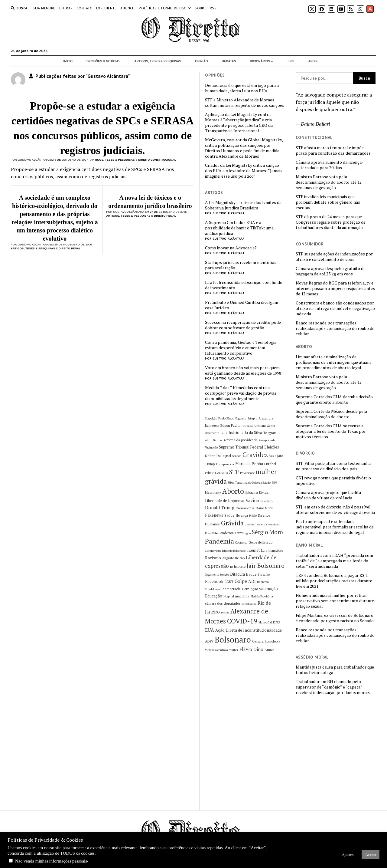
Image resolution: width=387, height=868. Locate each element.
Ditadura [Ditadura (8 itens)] (237, 574)
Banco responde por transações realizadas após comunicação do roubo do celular (335, 328)
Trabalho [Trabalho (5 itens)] (264, 575)
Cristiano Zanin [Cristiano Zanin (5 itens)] (265, 426)
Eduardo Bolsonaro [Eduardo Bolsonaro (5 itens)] (234, 551)
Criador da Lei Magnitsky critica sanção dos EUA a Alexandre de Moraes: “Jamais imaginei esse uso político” (244, 171)
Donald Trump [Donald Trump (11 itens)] (220, 508)
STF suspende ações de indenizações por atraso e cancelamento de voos (334, 257)
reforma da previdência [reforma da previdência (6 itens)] (241, 440)
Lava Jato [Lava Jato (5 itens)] (266, 501)
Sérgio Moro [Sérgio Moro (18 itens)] (267, 532)
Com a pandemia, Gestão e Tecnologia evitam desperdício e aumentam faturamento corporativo (241, 348)
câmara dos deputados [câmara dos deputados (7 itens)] (223, 603)
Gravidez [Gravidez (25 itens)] (255, 455)
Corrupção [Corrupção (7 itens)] (250, 589)
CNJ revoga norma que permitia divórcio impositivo (333, 481)
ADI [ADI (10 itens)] (252, 581)
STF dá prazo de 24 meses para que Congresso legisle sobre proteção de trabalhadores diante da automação (331, 222)
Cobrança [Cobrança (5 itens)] (241, 542)
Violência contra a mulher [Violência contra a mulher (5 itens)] (222, 650)
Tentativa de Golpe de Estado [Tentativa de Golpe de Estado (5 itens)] (253, 483)
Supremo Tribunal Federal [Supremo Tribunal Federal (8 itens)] (241, 447)
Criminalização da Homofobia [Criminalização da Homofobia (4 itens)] (262, 524)
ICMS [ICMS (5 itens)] (276, 622)
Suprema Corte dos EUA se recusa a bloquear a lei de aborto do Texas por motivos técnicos (331, 431)
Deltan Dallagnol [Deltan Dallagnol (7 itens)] (218, 456)
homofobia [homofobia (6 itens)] (273, 641)
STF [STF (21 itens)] (234, 472)
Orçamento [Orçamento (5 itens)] (212, 433)
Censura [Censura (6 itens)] (258, 641)
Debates (229, 61)
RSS (213, 8)
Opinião (201, 61)
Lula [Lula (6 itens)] (264, 551)
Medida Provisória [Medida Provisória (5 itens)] (262, 596)
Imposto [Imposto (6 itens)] (240, 567)
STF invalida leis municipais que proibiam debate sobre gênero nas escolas (328, 202)
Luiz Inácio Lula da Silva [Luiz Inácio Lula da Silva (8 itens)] (241, 433)
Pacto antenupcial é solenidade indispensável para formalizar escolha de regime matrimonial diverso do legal (335, 527)
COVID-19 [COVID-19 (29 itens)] (242, 621)
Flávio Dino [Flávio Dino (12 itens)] (251, 649)
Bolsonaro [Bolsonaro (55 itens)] (233, 639)
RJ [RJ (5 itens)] (231, 567)
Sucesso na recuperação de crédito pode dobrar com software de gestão (243, 325)
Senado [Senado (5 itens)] (237, 456)
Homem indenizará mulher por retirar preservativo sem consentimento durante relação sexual (335, 601)
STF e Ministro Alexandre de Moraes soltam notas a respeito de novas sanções (245, 103)
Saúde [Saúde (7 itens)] (229, 515)
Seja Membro (44, 8)
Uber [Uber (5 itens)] (231, 483)
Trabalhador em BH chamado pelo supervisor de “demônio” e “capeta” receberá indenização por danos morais (333, 687)
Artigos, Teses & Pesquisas (158, 61)
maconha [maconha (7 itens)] (242, 596)
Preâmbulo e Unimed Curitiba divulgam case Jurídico (242, 305)
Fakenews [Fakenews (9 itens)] (214, 515)
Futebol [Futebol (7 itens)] (270, 464)
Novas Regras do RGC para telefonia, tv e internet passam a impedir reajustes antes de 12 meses (335, 288)
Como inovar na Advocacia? (231, 248)
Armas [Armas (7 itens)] (270, 650)
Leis (291, 61)
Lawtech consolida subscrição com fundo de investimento (244, 285)
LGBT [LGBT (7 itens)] (229, 582)
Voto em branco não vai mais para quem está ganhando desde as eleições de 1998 (243, 370)
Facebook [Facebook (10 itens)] (214, 581)
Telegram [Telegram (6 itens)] (270, 433)
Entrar (66, 8)
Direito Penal (70, 248)
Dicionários (260, 61)
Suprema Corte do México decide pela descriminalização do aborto (331, 414)
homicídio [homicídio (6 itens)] (276, 551)
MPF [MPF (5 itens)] (275, 483)
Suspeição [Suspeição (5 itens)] (211, 418)
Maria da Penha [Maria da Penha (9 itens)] (249, 464)
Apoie (313, 61)
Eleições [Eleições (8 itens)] (272, 447)
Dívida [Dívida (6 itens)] (264, 492)
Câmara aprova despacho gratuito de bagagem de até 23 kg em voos (331, 271)
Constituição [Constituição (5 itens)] (213, 589)
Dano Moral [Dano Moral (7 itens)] (265, 508)
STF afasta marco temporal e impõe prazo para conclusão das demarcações (333, 150)
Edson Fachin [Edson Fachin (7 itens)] (231, 425)
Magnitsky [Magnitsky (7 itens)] (213, 492)
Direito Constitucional (157, 160)
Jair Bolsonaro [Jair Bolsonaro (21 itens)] (266, 566)
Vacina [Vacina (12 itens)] (252, 500)
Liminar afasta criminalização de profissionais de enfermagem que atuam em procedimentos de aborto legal (333, 362)
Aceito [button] (371, 855)
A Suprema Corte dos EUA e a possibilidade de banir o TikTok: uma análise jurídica (239, 228)
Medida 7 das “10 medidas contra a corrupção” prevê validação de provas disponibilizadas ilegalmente (241, 393)
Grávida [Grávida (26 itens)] (232, 523)
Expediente (106, 8)
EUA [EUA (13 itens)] (210, 630)
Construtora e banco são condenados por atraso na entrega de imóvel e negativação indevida (335, 308)
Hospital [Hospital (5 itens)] (229, 596)
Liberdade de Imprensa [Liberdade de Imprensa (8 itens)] (225, 501)
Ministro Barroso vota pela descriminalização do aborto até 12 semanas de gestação (329, 182)
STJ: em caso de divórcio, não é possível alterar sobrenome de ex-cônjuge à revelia (335, 510)
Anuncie (128, 8)
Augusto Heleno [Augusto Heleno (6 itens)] (233, 558)
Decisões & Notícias (103, 61)
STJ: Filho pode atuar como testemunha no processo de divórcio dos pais (333, 466)
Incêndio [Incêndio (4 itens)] (248, 426)
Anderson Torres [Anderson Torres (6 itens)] (232, 533)
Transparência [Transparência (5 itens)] (225, 464)
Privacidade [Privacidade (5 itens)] (247, 473)
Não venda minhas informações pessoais (51, 861)
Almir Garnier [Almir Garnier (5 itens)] (214, 440)
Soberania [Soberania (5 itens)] (252, 493)
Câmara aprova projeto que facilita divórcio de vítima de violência (328, 495)
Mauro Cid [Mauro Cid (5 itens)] (265, 622)
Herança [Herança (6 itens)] (242, 515)
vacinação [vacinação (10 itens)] (268, 589)
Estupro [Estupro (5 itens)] (252, 418)
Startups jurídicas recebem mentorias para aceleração (241, 265)
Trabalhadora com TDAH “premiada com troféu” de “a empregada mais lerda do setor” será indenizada (334, 561)
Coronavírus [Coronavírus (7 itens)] (245, 508)
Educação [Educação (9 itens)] (214, 596)
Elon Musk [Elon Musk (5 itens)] (221, 473)
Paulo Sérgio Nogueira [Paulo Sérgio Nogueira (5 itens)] (232, 418)
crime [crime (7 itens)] (209, 473)
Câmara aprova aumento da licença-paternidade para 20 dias (330, 165)
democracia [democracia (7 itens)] (232, 589)
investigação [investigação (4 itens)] (249, 604)
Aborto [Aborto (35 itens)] (233, 491)
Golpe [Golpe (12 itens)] (241, 581)
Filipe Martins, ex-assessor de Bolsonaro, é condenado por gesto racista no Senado (335, 618)
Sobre (200, 8)
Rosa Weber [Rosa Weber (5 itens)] (212, 533)
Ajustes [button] (348, 855)
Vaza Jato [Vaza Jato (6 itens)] (276, 456)
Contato (85, 8)
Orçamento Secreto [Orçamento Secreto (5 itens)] (217, 575)
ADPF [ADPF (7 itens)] (209, 641)
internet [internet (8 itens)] (253, 550)
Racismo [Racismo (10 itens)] (213, 558)
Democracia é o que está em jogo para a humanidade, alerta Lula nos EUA (242, 88)
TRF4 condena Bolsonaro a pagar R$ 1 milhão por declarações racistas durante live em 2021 (334, 581)
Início (68, 61)
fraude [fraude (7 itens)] (251, 574)
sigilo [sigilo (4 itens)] (248, 533)
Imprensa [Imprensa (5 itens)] (263, 582)
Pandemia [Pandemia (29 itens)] (220, 541)
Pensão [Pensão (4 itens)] (225, 613)
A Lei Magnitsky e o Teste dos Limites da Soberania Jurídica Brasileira (243, 205)
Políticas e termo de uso (163, 8)
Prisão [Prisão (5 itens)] (253, 516)
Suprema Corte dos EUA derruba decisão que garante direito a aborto (334, 399)
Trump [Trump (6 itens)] (210, 464)
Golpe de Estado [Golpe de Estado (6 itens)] (260, 542)
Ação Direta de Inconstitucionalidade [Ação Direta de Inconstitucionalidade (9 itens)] (249, 630)
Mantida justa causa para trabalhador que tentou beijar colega (335, 670)
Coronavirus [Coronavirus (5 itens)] (213, 551)
